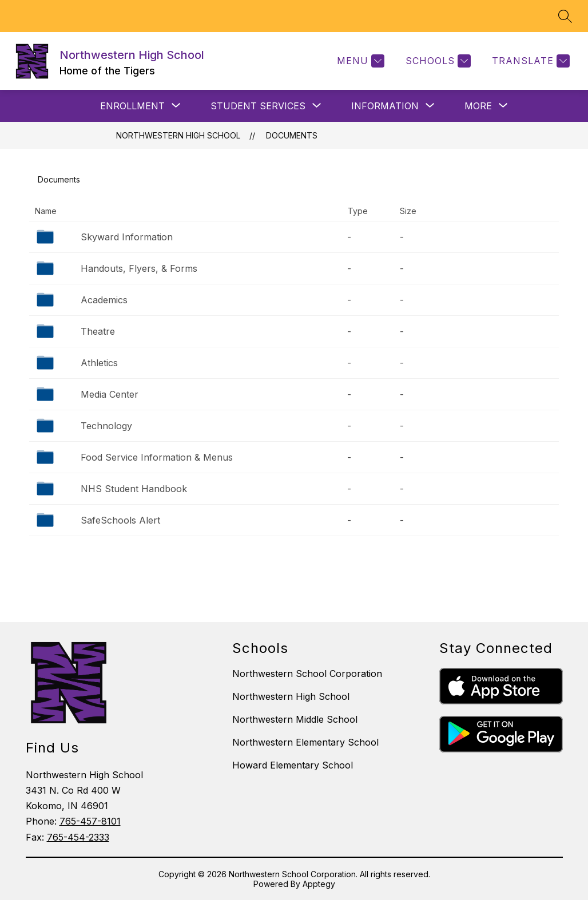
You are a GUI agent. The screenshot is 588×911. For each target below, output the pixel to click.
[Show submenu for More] (478, 106)
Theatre (98, 331)
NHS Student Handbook (134, 489)
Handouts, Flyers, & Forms (139, 268)
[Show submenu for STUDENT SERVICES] (258, 106)
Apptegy (319, 884)
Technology (106, 426)
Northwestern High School (178, 135)
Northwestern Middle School (295, 719)
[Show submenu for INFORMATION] (385, 106)
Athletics (99, 363)
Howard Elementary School (293, 765)
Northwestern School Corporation (307, 674)
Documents (292, 135)
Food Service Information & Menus (157, 457)
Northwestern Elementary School (305, 742)
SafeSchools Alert (120, 520)
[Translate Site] (529, 61)
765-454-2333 (78, 837)
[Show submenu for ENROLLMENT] (132, 106)
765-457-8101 (90, 821)
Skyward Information (127, 237)
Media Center (110, 394)
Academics (104, 300)
